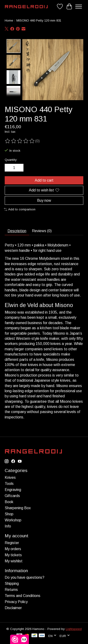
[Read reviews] (20, 141)
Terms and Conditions (23, 595)
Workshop (13, 520)
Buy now (44, 200)
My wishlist (14, 561)
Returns (11, 589)
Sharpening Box (18, 507)
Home (9, 20)
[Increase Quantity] (19, 167)
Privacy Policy (16, 601)
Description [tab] (17, 231)
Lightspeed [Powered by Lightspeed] (74, 628)
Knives (10, 477)
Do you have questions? (25, 577)
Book (9, 501)
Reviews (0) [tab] (42, 231)
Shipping (12, 583)
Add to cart (44, 180)
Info (8, 526)
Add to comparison (20, 209)
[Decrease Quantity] (9, 167)
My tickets (13, 554)
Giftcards (12, 495)
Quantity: (11, 159)
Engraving (13, 489)
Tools (9, 483)
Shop (9, 514)
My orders (13, 548)
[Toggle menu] (79, 7)
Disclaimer (13, 607)
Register (12, 542)
